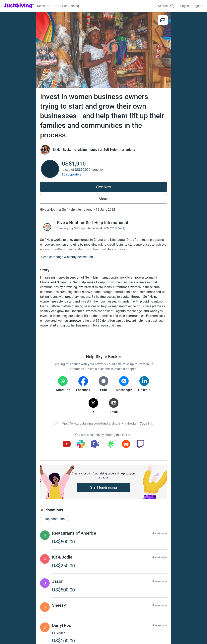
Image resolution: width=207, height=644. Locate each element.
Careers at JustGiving (172, 602)
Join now (61, 595)
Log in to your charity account (76, 602)
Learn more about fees (104, 568)
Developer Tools (117, 609)
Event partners (116, 602)
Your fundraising (15, 609)
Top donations (54, 363)
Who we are (165, 595)
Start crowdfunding (17, 602)
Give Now (104, 184)
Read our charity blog (70, 616)
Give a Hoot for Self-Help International (92, 220)
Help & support (14, 616)
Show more (107, 501)
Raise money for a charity (22, 595)
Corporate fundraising (121, 595)
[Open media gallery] (103, 50)
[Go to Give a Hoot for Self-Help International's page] (47, 225)
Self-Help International (88, 226)
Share (103, 196)
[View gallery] (163, 20)
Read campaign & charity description (67, 255)
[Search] (166, 6)
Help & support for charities (74, 609)
